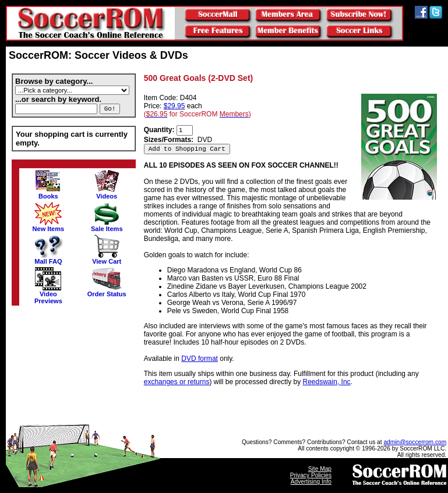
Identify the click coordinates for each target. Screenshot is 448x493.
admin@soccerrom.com (415, 442)
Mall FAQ (48, 258)
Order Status (107, 291)
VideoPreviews (48, 295)
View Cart (107, 258)
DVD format (200, 359)
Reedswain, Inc (327, 382)
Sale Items (107, 226)
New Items (49, 226)
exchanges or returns (177, 382)
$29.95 (174, 106)
